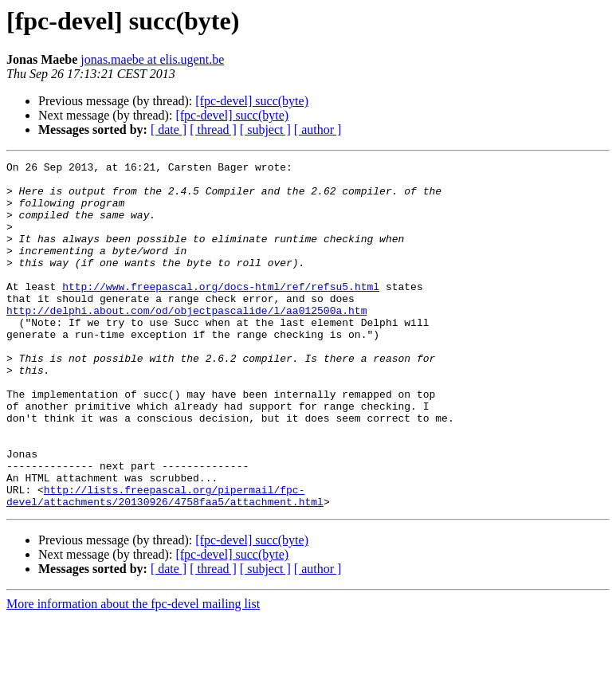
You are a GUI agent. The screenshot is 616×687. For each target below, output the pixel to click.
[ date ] (169, 130)
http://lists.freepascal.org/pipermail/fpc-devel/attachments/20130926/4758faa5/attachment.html (165, 563)
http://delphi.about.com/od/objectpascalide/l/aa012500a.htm (186, 341)
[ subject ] (265, 130)
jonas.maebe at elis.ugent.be (152, 59)
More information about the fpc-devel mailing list (133, 673)
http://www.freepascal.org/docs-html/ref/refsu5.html (221, 312)
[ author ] (318, 130)
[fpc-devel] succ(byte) (252, 101)
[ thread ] (213, 130)
